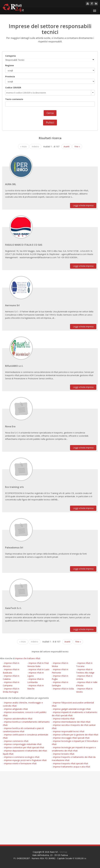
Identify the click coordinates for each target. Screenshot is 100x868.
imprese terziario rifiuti (64, 754)
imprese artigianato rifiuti (16, 709)
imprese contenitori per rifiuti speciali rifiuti (24, 747)
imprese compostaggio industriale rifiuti (23, 744)
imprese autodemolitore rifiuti (18, 719)
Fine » (77, 146)
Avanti (67, 146)
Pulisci (50, 122)
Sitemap (63, 852)
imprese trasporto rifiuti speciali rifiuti (71, 763)
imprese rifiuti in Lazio (39, 669)
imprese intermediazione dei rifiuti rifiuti (72, 722)
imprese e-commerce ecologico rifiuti (22, 757)
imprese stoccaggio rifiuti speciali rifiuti (71, 738)
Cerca (50, 113)
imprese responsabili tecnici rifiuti (69, 731)
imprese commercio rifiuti (16, 741)
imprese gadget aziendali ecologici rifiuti (72, 709)
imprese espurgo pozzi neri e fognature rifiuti (25, 760)
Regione (10, 65)
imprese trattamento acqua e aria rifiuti (72, 767)
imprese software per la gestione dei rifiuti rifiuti (76, 735)
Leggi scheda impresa (83, 205)
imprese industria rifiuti (64, 719)
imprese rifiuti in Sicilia (63, 689)
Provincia (10, 76)
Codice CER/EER (13, 88)
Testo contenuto (14, 99)
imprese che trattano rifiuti (28, 658)
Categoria (10, 56)
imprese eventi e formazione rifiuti (20, 763)
